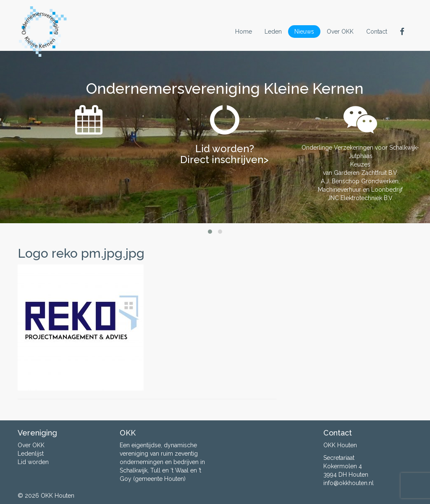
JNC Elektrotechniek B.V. (361, 198)
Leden (273, 32)
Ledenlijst (31, 454)
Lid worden (33, 462)
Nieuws (304, 32)
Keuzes (360, 164)
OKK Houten (58, 496)
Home (244, 32)
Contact (377, 32)
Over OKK (340, 32)
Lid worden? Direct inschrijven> (224, 154)
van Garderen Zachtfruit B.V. (361, 173)
